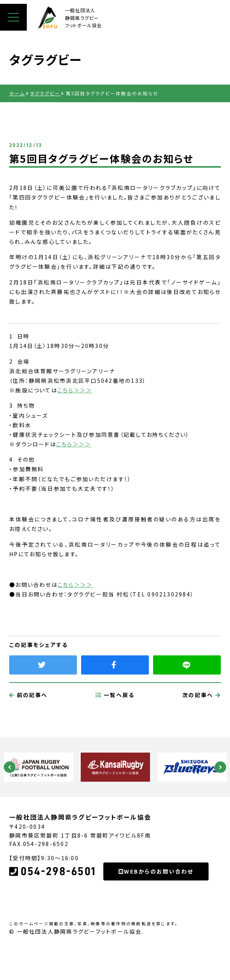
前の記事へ (29, 731)
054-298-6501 (52, 907)
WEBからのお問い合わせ (156, 907)
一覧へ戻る (115, 731)
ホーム (17, 93)
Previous (10, 767)
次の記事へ (201, 731)
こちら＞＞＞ (75, 390)
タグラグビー (45, 93)
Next (220, 767)
